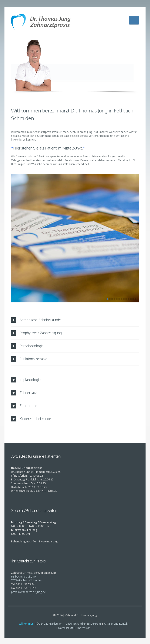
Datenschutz (66, 628)
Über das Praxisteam (50, 624)
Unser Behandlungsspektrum (83, 624)
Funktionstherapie (29, 359)
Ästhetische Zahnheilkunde (36, 320)
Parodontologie (27, 346)
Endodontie (24, 406)
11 (131, 299)
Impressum (83, 628)
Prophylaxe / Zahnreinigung (36, 333)
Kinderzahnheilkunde (31, 419)
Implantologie (26, 380)
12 (133, 299)
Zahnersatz (24, 393)
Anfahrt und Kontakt (116, 624)
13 (136, 299)
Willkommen (26, 624)
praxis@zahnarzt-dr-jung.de (28, 592)
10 (129, 299)
